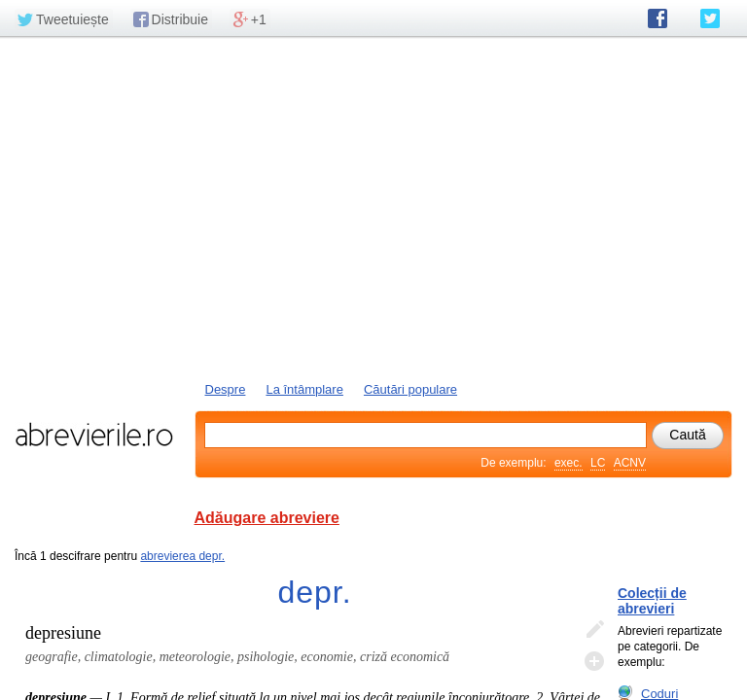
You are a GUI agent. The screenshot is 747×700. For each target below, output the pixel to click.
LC (598, 463)
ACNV (630, 463)
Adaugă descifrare (594, 661)
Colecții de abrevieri (652, 601)
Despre (226, 389)
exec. (569, 463)
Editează (594, 630)
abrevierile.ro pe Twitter (710, 18)
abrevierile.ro (94, 435)
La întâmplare (304, 389)
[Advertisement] (373, 207)
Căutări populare (410, 389)
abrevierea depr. (182, 556)
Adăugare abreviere (267, 518)
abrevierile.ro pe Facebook (658, 18)
